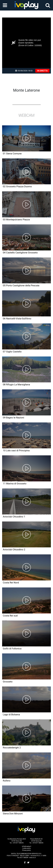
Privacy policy (26, 850)
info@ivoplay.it (26, 846)
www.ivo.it (33, 858)
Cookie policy (26, 848)
